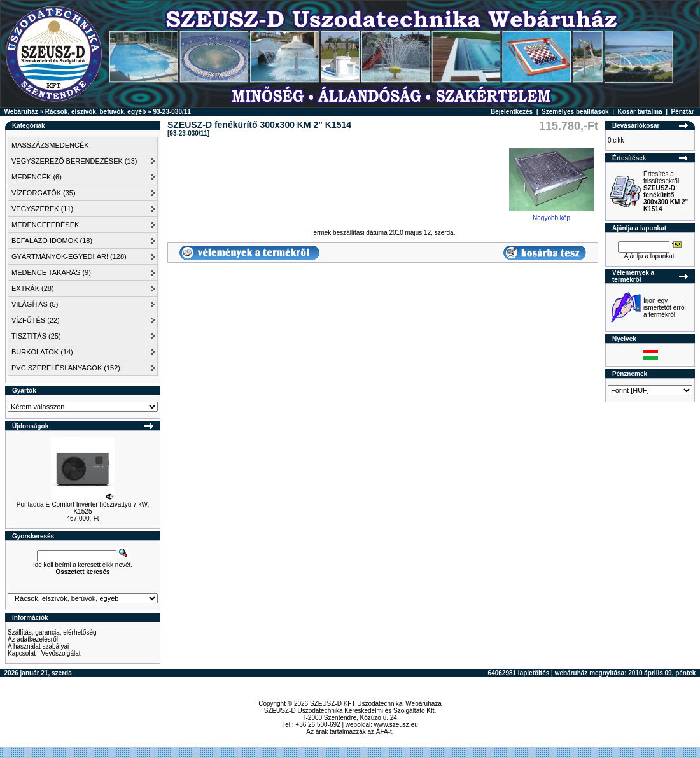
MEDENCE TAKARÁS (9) (51, 272)
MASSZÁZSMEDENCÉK (50, 145)
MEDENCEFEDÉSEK (45, 225)
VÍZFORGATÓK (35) (44, 193)
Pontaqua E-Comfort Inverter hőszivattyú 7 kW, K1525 (83, 508)
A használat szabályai (38, 646)
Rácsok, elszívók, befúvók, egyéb (95, 112)
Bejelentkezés (512, 112)
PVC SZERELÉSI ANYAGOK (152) (66, 368)
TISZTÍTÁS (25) (36, 336)
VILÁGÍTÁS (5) (35, 304)
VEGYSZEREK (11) (42, 209)
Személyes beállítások (575, 112)
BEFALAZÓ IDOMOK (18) (52, 241)
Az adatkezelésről (33, 639)
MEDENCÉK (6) (37, 177)
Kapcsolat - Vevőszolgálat (44, 653)
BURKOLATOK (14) (42, 352)
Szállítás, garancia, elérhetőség (52, 632)
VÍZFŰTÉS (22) (36, 320)
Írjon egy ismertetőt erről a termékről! (665, 308)
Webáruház (21, 112)
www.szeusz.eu (396, 725)
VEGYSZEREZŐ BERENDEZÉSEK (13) (74, 161)
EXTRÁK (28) (33, 288)
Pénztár (683, 112)
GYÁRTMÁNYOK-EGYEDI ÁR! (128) (69, 256)
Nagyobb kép (551, 215)
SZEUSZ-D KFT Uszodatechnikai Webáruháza (376, 704)
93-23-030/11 (172, 112)
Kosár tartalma (640, 112)
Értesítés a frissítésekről (666, 192)
